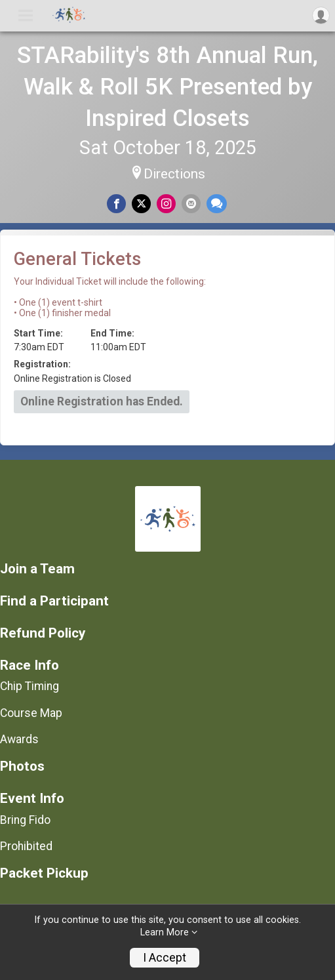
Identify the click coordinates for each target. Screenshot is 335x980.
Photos (22, 766)
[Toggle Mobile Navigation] (26, 16)
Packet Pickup (44, 873)
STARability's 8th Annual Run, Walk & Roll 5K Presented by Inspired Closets (167, 87)
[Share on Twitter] (141, 204)
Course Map (31, 713)
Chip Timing (30, 686)
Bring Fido (25, 820)
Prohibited (26, 846)
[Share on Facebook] (116, 204)
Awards (19, 739)
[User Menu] (321, 15)
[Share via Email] (191, 204)
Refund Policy (43, 633)
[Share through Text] (217, 204)
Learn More (165, 932)
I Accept (165, 958)
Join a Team (37, 569)
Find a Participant (54, 601)
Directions (174, 174)
